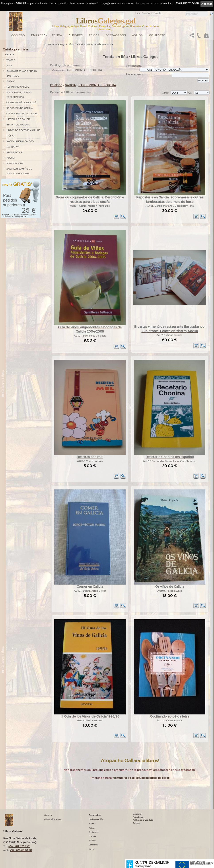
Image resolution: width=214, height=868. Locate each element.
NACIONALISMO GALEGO (20, 141)
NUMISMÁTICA (14, 152)
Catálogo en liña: (16, 49)
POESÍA (11, 158)
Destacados (94, 832)
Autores (76, 35)
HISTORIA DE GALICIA (18, 119)
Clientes (92, 836)
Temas (94, 35)
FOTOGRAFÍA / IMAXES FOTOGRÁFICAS (19, 95)
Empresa (38, 35)
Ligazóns (137, 814)
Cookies (137, 823)
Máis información (187, 3)
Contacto (157, 35)
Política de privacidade (143, 820)
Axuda (137, 35)
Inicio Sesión (142, 13)
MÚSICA (11, 136)
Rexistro (158, 13)
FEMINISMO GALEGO (18, 87)
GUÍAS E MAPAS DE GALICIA (22, 114)
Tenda (57, 35)
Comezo (18, 35)
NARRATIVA (13, 147)
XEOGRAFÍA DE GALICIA (20, 108)
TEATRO (11, 60)
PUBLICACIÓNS (15, 163)
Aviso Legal (138, 817)
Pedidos (92, 841)
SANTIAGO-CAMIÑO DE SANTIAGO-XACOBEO (19, 171)
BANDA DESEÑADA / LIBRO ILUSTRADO (22, 73)
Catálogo (56, 85)
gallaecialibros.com (53, 819)
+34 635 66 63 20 (21, 850)
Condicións (94, 845)
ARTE (9, 66)
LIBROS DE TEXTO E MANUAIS (23, 130)
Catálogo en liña (64, 44)
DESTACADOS (116, 35)
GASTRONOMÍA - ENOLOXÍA (22, 103)
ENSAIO (11, 81)
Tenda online (95, 815)
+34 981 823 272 (19, 846)
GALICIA (10, 55)
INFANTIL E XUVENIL (18, 125)
